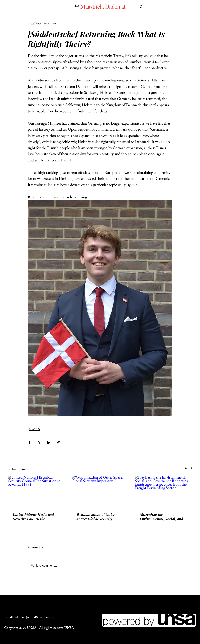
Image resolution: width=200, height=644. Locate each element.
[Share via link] (58, 442)
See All (188, 468)
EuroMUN (34, 429)
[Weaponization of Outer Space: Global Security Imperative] (100, 492)
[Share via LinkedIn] (49, 442)
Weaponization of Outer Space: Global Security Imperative (96, 517)
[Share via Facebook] (30, 442)
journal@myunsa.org (40, 618)
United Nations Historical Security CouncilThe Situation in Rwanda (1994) (35, 517)
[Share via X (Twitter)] (39, 442)
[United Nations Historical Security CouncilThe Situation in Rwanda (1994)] (37, 491)
